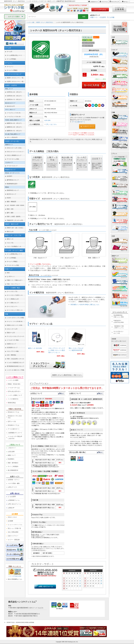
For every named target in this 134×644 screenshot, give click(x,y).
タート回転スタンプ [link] (13, 303)
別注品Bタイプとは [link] (13, 425)
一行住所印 (102, 17)
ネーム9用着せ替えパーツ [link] (14, 55)
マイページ (104, 2)
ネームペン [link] (10, 67)
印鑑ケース (94, 17)
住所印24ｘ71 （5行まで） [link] (15, 99)
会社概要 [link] (10, 521)
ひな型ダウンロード (87, 126)
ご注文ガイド (94, 2)
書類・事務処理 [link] (11, 202)
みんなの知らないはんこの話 (119, 332)
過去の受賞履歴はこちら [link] (15, 579)
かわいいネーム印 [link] (12, 329)
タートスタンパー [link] (12, 306)
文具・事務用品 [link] (11, 355)
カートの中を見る (100, 10)
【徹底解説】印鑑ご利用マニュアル (119, 327)
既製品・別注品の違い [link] (14, 384)
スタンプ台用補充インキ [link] (14, 246)
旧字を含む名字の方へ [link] (14, 391)
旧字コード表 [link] (12, 422)
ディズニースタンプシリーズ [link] (15, 336)
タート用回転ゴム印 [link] (13, 299)
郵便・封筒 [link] (10, 209)
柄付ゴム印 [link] (10, 232)
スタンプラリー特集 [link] (13, 351)
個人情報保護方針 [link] (13, 470)
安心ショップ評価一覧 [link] (14, 528)
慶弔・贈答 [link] (10, 213)
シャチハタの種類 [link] (13, 380)
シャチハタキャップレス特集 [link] (15, 318)
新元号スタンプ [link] (11, 194)
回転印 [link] (15, 228)
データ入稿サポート (79, 122)
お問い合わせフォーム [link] (14, 504)
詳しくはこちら (52, 124)
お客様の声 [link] (11, 508)
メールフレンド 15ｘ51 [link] (14, 113)
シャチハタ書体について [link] (15, 395)
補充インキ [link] (10, 239)
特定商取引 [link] (11, 459)
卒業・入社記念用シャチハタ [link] (15, 359)
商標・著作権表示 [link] (13, 463)
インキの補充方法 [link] (13, 399)
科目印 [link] (9, 198)
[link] (37, 342)
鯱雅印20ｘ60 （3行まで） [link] (15, 127)
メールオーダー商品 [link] (13, 340)
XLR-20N (47, 120)
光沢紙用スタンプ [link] (12, 348)
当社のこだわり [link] (12, 517)
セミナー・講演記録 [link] (14, 540)
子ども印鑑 (111, 17)
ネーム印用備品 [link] (11, 59)
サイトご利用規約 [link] (13, 466)
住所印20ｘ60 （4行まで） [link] (15, 96)
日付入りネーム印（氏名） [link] (15, 148)
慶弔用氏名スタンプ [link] (13, 180)
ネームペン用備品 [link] (12, 70)
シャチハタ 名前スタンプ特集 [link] (15, 370)
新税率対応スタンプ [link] (13, 190)
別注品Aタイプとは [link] (13, 412)
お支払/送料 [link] (11, 452)
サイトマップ (115, 2)
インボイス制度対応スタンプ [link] (15, 363)
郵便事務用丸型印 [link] (12, 184)
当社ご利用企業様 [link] (13, 532)
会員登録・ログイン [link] (14, 480)
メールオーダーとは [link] (14, 388)
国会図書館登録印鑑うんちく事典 (119, 316)
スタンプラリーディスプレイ (41, 365)
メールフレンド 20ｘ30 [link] (14, 117)
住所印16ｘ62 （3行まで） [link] (15, 92)
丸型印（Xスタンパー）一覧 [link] (15, 81)
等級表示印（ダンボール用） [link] (15, 220)
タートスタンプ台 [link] (12, 291)
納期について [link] (12, 455)
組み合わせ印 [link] (11, 106)
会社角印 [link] (9, 176)
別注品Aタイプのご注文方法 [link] (15, 417)
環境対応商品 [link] (12, 403)
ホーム (126, 2)
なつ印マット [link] (11, 277)
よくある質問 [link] (12, 497)
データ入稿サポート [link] (14, 429)
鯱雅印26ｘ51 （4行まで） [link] (15, 131)
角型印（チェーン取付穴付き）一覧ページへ (67, 375)
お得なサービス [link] (12, 487)
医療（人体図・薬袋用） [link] (14, 217)
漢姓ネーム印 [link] (11, 333)
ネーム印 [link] (9, 52)
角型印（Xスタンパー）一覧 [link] (15, 78)
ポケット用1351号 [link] (12, 137)
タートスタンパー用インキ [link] (15, 310)
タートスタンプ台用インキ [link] (15, 295)
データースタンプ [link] (12, 166)
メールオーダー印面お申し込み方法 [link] (15, 437)
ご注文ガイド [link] (12, 448)
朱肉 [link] (8, 273)
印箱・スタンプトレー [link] (13, 284)
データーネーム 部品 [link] (13, 159)
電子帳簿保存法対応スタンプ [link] (15, 366)
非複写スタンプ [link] (11, 344)
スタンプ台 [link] (10, 243)
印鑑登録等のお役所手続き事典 (119, 321)
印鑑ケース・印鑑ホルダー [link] (15, 280)
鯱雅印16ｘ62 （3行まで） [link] (15, 123)
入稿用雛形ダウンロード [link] (15, 433)
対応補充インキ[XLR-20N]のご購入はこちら (85, 305)
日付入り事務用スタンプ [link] (14, 155)
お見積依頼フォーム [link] (14, 500)
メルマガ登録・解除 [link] (14, 483)
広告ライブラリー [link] (13, 536)
